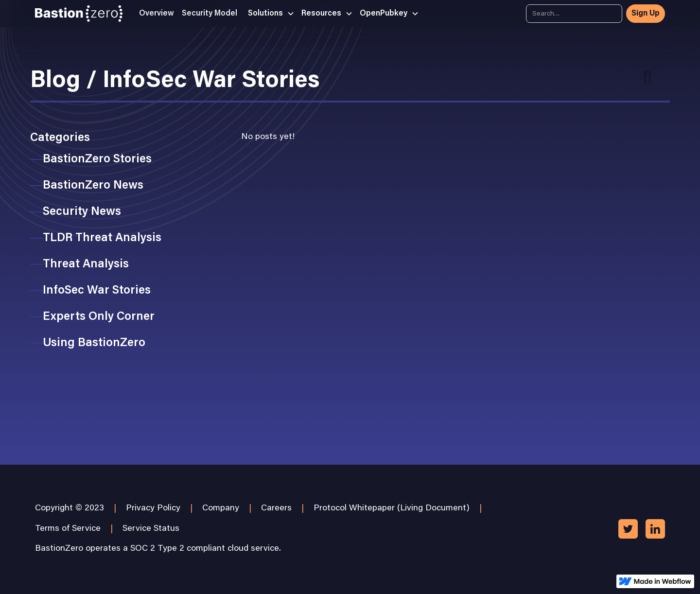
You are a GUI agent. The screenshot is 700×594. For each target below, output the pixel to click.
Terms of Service (68, 529)
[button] (268, 14)
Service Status (151, 529)
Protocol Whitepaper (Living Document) (392, 508)
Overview (157, 14)
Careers (276, 508)
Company (221, 508)
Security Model (210, 14)
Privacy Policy (153, 508)
